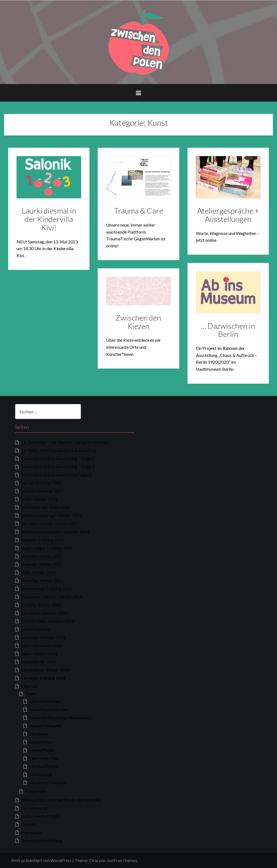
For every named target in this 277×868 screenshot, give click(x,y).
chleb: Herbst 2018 (39, 499)
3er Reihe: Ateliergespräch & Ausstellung (59, 450)
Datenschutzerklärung (42, 840)
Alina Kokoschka (45, 701)
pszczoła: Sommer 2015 (43, 637)
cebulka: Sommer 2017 (42, 491)
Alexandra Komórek (48, 783)
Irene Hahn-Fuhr (44, 758)
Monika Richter (44, 766)
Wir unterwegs (35, 808)
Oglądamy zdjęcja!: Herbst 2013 (51, 597)
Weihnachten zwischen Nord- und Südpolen (61, 800)
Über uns (29, 686)
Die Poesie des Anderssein (45, 507)
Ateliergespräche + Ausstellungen (228, 215)
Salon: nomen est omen (42, 645)
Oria (94, 860)
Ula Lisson (39, 734)
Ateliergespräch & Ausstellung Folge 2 (56, 475)
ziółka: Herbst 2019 (40, 816)
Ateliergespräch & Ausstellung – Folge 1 (58, 458)
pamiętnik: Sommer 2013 (44, 613)
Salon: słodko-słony (39, 654)
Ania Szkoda (41, 774)
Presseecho (36, 791)
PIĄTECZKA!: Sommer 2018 (48, 621)
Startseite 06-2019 (39, 662)
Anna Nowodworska (48, 709)
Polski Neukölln (36, 629)
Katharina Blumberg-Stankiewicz (60, 717)
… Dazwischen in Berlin (228, 330)
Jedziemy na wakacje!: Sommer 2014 (55, 532)
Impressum (31, 832)
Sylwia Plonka (42, 750)
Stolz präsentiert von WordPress (41, 860)
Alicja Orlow (41, 742)
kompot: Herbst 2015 (41, 556)
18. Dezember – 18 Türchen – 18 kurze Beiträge (65, 442)
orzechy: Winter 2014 (41, 605)
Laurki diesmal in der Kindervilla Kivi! (49, 219)
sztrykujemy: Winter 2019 (45, 670)
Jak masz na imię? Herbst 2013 (50, 523)
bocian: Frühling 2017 (41, 483)
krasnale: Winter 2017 (42, 564)
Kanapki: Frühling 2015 (42, 540)
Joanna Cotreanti (45, 726)
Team (30, 694)
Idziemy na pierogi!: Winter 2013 (51, 515)
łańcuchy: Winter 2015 (42, 580)
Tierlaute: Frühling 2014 (43, 678)
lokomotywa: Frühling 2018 (47, 588)
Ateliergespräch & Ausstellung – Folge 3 (58, 467)
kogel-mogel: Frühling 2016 (47, 548)
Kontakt (29, 824)
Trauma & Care (138, 211)
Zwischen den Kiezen (138, 322)
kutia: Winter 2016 (38, 572)
